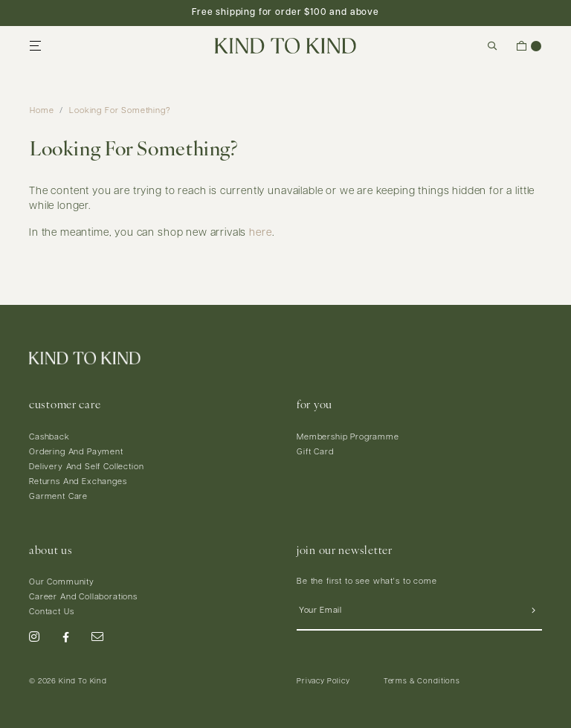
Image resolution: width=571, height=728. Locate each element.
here (260, 233)
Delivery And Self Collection (87, 467)
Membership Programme (348, 438)
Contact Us (51, 612)
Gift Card (315, 452)
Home (42, 111)
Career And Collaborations (83, 597)
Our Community (62, 583)
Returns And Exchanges (78, 482)
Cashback (49, 438)
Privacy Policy (323, 682)
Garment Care (58, 497)
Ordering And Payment (76, 452)
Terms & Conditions (422, 682)
